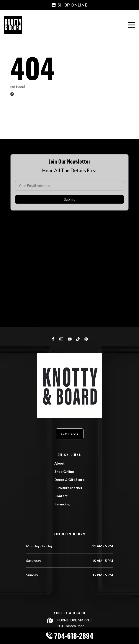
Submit (69, 206)
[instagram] (61, 339)
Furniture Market (68, 488)
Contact (61, 496)
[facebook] (53, 339)
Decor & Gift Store (69, 479)
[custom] (78, 339)
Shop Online (64, 471)
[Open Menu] (131, 25)
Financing (62, 504)
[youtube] (70, 339)
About (60, 463)
